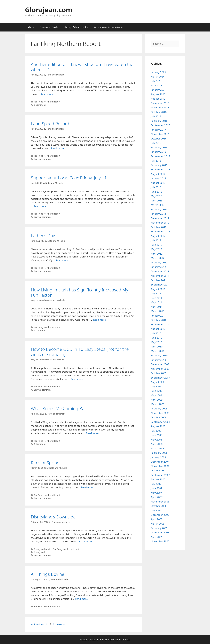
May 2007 (156, 493)
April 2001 (157, 537)
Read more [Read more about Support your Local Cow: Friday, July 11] (40, 206)
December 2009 (160, 364)
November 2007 (160, 466)
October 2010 (159, 320)
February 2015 (159, 165)
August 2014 (158, 174)
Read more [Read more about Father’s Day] (62, 260)
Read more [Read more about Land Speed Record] (58, 148)
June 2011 (157, 298)
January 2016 (158, 152)
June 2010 (157, 338)
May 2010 (156, 342)
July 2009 (156, 386)
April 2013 (157, 201)
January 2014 (158, 178)
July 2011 (156, 293)
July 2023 (156, 81)
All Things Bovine (48, 574)
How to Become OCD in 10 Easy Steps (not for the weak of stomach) (80, 352)
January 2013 (158, 214)
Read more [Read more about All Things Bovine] (81, 599)
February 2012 (159, 262)
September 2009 (160, 378)
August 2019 (158, 99)
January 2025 (158, 72)
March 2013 (158, 205)
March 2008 (158, 448)
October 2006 (159, 506)
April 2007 (157, 497)
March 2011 (158, 311)
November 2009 (160, 369)
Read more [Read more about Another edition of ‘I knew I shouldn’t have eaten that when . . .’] (47, 94)
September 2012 (160, 231)
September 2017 (160, 125)
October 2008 (159, 417)
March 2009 (158, 404)
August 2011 (158, 289)
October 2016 (159, 139)
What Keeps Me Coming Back (60, 409)
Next (61, 624)
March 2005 (158, 524)
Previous (37, 624)
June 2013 (157, 192)
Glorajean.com (49, 10)
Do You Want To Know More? (109, 27)
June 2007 (157, 488)
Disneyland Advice (43, 549)
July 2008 (156, 431)
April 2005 (157, 519)
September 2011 (160, 285)
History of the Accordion (76, 27)
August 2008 (158, 426)
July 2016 (156, 143)
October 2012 (159, 227)
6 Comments (40, 105)
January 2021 (158, 90)
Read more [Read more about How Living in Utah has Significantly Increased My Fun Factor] (99, 320)
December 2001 (160, 532)
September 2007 (160, 475)
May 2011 (156, 302)
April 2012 (157, 254)
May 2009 (156, 395)
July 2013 (156, 187)
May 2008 (156, 440)
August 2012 (158, 236)
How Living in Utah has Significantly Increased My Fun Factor (79, 292)
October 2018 (159, 112)
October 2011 (159, 280)
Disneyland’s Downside (53, 517)
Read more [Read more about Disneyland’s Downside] (85, 541)
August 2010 (158, 329)
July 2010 (156, 333)
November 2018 (160, 107)
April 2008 (157, 444)
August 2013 (158, 183)
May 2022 (156, 85)
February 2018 (159, 121)
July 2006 (156, 510)
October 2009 (159, 373)
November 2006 (160, 502)
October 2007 (159, 470)
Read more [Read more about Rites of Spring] (87, 487)
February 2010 (159, 355)
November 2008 (160, 413)
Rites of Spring (45, 463)
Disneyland (39, 552)
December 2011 (160, 271)
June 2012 (157, 245)
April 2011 (157, 307)
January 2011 (158, 316)
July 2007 (156, 484)
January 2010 (158, 360)
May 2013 (156, 196)
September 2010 (160, 324)
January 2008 (158, 457)
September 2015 (160, 156)
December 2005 (160, 515)
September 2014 (160, 169)
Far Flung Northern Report (47, 102)
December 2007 (160, 462)
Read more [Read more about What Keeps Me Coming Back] (92, 433)
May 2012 (156, 249)
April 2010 (157, 347)
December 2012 (160, 218)
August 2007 (158, 479)
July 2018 (156, 116)
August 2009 (158, 382)
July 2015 (156, 161)
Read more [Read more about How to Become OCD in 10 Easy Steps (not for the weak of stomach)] (77, 379)
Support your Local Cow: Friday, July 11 (69, 178)
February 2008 (159, 453)
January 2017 (158, 130)
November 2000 (160, 541)
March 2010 (158, 351)
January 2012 (158, 267)
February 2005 (159, 528)
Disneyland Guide (49, 27)
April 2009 (157, 400)
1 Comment (40, 330)
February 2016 (159, 147)
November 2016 (160, 134)
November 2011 (160, 276)
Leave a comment (43, 159)
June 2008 (157, 435)
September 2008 (160, 422)
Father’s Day (43, 235)
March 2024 (158, 77)
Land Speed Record (50, 124)
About (31, 27)
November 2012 (160, 223)
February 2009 (159, 409)
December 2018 (160, 103)
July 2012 (156, 240)
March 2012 (158, 258)
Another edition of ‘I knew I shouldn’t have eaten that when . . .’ (83, 67)
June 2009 (157, 391)
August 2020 (158, 94)
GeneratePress (123, 640)
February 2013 (159, 209)
